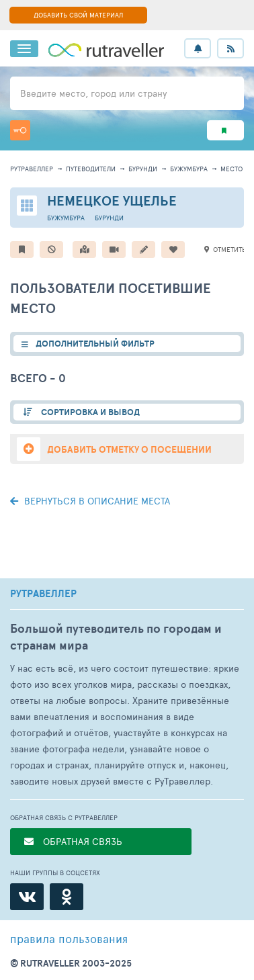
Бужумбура (189, 169)
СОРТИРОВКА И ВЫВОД (89, 412)
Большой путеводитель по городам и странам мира (116, 637)
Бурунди (143, 169)
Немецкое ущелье (112, 201)
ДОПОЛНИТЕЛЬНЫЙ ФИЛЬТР (95, 344)
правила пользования (69, 938)
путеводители (91, 169)
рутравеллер (32, 169)
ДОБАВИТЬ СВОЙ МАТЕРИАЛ (78, 15)
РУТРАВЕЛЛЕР (43, 594)
